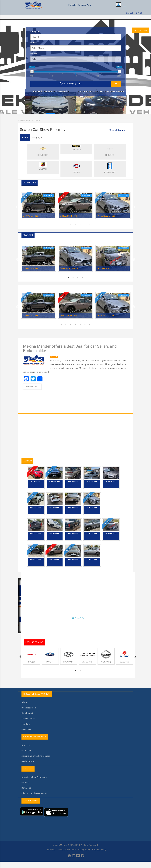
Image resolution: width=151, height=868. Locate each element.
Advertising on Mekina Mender (36, 756)
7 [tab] (90, 225)
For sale (72, 5)
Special (62, 197)
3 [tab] (71, 225)
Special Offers (28, 719)
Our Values (26, 751)
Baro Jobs (26, 788)
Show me (71, 84)
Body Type (37, 138)
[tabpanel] (50, 102)
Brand (25, 138)
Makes (34, 43)
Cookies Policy (99, 850)
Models (34, 54)
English (130, 13)
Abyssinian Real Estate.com (34, 777)
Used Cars (26, 729)
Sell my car (141, 30)
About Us (26, 745)
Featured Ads (84, 5)
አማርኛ (139, 13)
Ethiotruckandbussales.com (35, 793)
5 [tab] (80, 225)
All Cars (25, 702)
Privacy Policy (84, 850)
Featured (25, 197)
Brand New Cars (29, 708)
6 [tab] (85, 225)
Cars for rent (27, 713)
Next (134, 207)
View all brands (118, 130)
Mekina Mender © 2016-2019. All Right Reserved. (75, 845)
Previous (18, 207)
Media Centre (28, 761)
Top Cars (26, 724)
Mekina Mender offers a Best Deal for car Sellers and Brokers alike (70, 349)
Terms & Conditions (67, 850)
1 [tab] (76, 111)
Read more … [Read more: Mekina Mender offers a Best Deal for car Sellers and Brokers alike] (32, 387)
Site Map (51, 850)
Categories (35, 31)
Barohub (25, 783)
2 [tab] (66, 225)
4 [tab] (76, 225)
